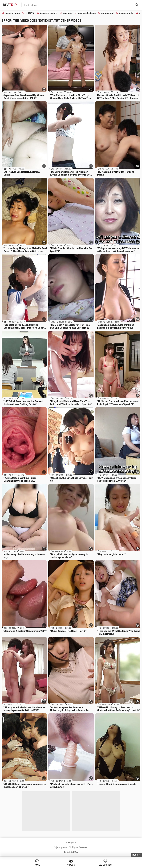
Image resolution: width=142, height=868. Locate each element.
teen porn (71, 842)
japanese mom (12, 13)
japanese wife (126, 13)
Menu (135, 855)
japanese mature (49, 13)
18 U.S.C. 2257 (71, 852)
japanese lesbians (87, 13)
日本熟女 (30, 13)
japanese (67, 13)
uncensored (107, 13)
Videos (71, 865)
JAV (9, 5)
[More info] (44, 89)
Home (37, 865)
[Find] (137, 5)
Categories (105, 865)
